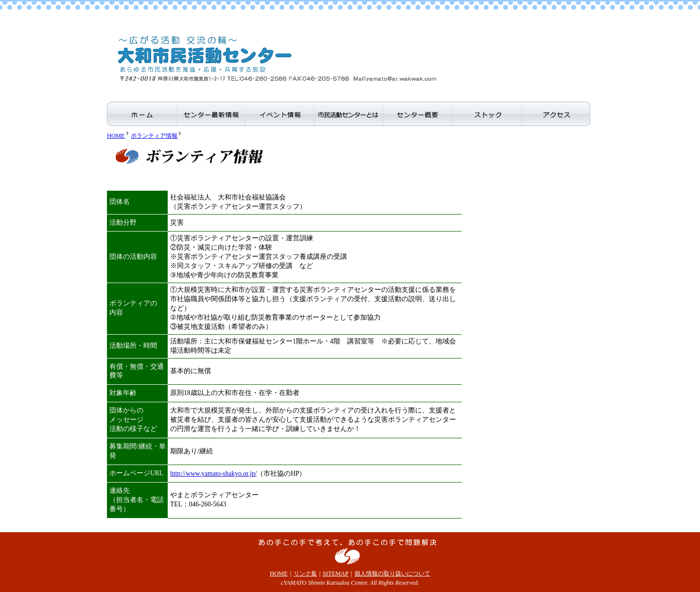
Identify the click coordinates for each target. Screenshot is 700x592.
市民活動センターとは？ (349, 115)
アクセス (556, 115)
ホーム (141, 115)
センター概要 (418, 115)
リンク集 (305, 574)
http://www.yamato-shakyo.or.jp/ (213, 474)
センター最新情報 (210, 115)
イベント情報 (280, 115)
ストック (487, 115)
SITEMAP (336, 574)
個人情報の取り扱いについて (392, 574)
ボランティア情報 (154, 136)
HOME (116, 136)
